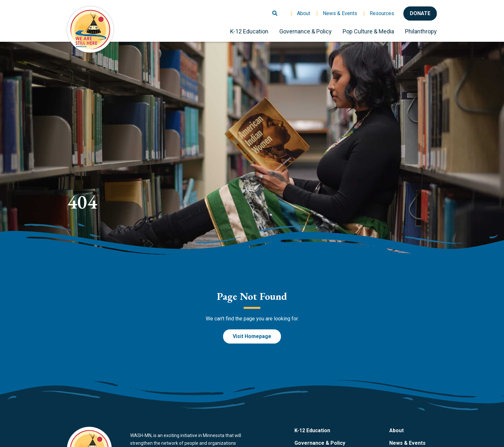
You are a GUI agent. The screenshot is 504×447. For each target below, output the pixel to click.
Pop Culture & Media (368, 31)
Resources (382, 13)
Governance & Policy (306, 31)
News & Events (340, 13)
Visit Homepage (252, 336)
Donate (420, 13)
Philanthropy (421, 31)
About (304, 13)
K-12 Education (249, 31)
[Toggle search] (275, 11)
